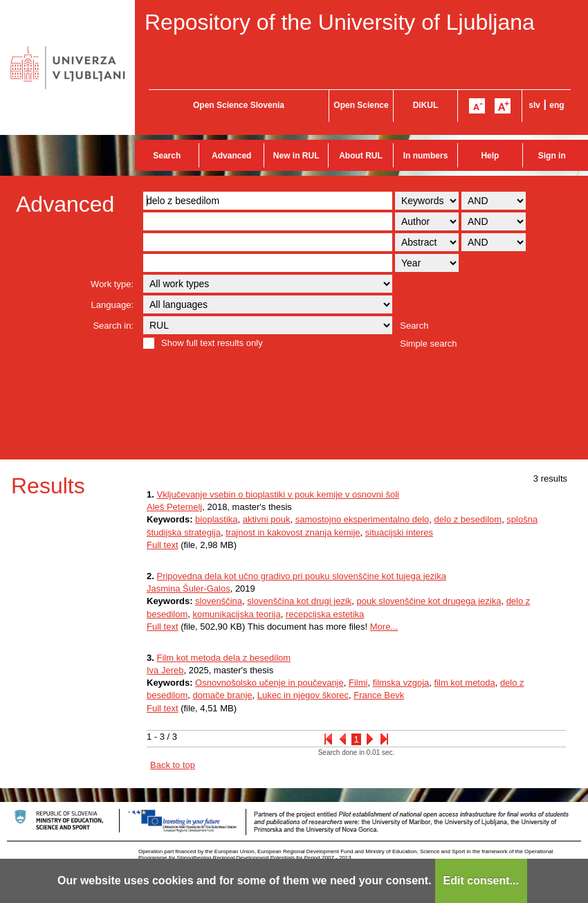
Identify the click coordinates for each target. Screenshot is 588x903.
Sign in (552, 156)
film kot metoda (465, 683)
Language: (112, 305)
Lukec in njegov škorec (303, 695)
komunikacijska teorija (237, 614)
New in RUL (296, 156)
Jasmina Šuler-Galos (189, 589)
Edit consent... (481, 881)
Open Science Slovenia (239, 105)
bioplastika (216, 519)
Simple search (428, 344)
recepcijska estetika (325, 614)
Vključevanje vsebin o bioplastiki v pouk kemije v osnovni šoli (277, 494)
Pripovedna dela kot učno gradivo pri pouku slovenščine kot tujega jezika (301, 576)
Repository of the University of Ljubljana (340, 22)
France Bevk (379, 695)
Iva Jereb (165, 670)
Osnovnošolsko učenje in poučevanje (269, 683)
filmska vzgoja (401, 683)
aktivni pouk (267, 519)
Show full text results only (212, 343)
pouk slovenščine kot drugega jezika (429, 601)
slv (534, 105)
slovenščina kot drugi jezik (299, 601)
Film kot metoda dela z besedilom (223, 658)
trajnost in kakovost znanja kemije (293, 532)
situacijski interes (399, 532)
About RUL (361, 156)
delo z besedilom (468, 519)
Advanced (231, 156)
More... (384, 627)
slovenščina (219, 601)
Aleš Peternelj (174, 507)
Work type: (112, 284)
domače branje (223, 695)
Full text (163, 545)
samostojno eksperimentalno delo (362, 519)
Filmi (358, 683)
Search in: (113, 326)
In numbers (426, 156)
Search (167, 156)
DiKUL (426, 105)
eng (557, 105)
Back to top (173, 765)
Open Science (361, 105)
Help (490, 156)
